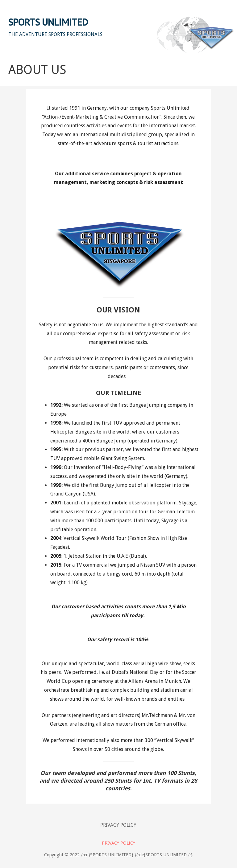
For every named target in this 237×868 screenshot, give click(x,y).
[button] (227, 15)
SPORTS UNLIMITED (48, 22)
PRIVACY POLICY (118, 825)
